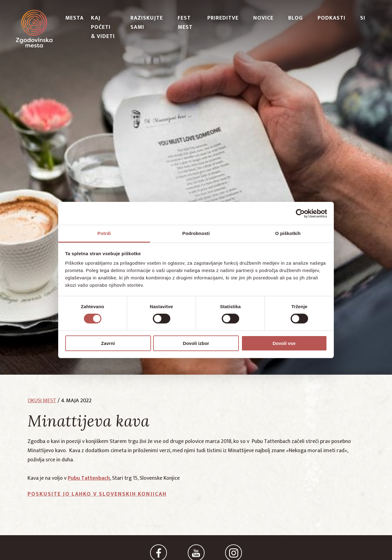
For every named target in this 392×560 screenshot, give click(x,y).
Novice (263, 18)
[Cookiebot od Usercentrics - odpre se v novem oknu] (300, 213)
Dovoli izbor (196, 343)
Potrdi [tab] (104, 233)
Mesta (74, 18)
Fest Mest (185, 23)
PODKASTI (332, 18)
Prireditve (223, 18)
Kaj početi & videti (103, 27)
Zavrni (108, 343)
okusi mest (42, 401)
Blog (296, 18)
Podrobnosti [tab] (196, 233)
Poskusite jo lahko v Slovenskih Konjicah (97, 494)
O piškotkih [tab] (288, 233)
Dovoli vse (284, 343)
